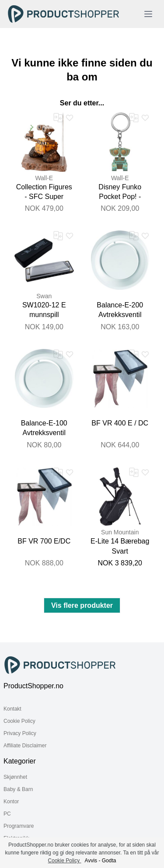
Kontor (11, 802)
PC (7, 814)
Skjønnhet (15, 777)
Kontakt (12, 709)
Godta (109, 861)
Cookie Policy (19, 721)
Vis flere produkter (82, 605)
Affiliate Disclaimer (25, 746)
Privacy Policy (20, 733)
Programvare (19, 826)
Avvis (91, 861)
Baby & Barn (18, 789)
